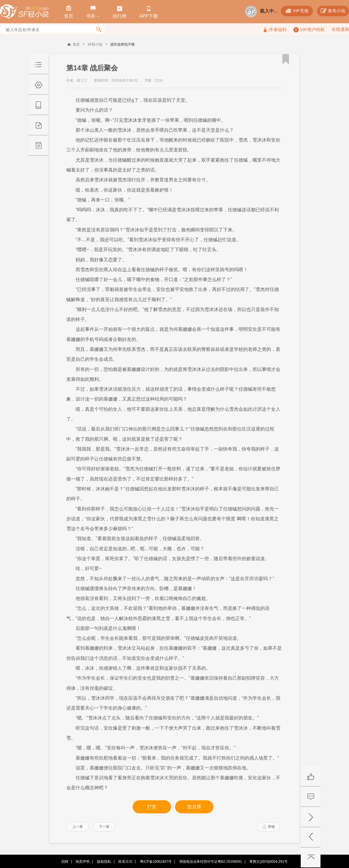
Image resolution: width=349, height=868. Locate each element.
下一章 (104, 827)
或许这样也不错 (122, 44)
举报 (269, 827)
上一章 (78, 827)
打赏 (152, 807)
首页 (76, 44)
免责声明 (83, 862)
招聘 (65, 862)
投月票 (194, 807)
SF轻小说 (95, 44)
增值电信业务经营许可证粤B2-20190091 (211, 862)
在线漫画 (340, 29)
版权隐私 (104, 862)
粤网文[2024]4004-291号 (268, 862)
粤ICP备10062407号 (156, 862)
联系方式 (125, 862)
